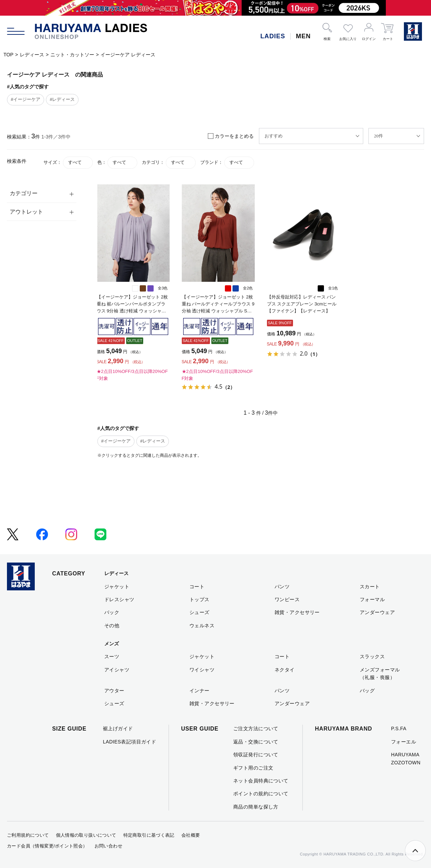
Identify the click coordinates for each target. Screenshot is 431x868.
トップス (200, 599)
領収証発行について (256, 755)
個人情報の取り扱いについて (86, 835)
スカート (370, 587)
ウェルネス (202, 626)
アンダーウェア (377, 612)
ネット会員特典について (261, 781)
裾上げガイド (118, 728)
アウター (114, 691)
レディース (32, 55)
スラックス (372, 656)
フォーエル (404, 742)
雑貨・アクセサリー (297, 612)
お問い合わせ (108, 846)
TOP (9, 55)
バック (112, 612)
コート (197, 587)
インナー (200, 691)
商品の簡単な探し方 (256, 807)
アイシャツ (117, 670)
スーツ (112, 656)
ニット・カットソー (72, 55)
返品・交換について (256, 742)
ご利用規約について (28, 835)
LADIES (273, 36)
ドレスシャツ (119, 599)
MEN (303, 36)
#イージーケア (26, 99)
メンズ (112, 644)
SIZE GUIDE (69, 729)
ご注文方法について (256, 728)
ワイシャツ (202, 670)
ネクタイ (285, 670)
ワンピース (287, 599)
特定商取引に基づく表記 (149, 835)
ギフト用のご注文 (253, 768)
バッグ (367, 691)
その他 (112, 626)
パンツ (282, 587)
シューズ (200, 612)
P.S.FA (399, 728)
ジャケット (117, 587)
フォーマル (372, 599)
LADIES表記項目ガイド (129, 742)
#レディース (62, 99)
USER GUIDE (200, 729)
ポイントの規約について (261, 794)
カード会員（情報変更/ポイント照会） (47, 846)
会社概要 (191, 835)
